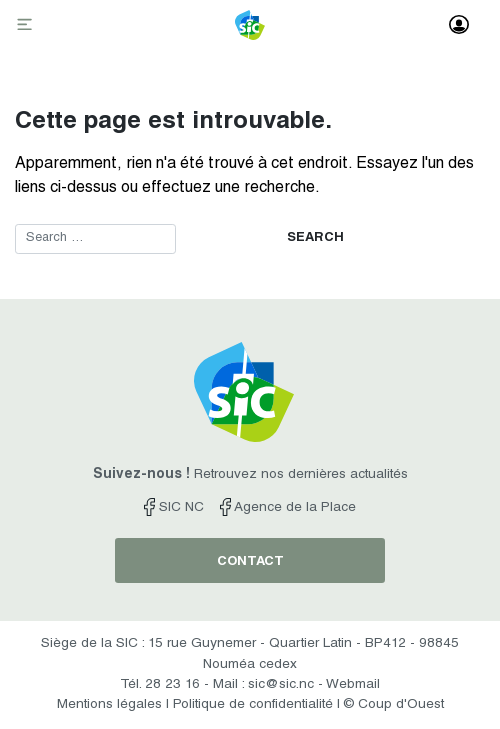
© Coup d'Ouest (394, 705)
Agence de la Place (287, 508)
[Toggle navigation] (27, 26)
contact (250, 562)
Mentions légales (109, 705)
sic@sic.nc (281, 685)
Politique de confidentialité (253, 705)
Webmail (353, 685)
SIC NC (173, 508)
